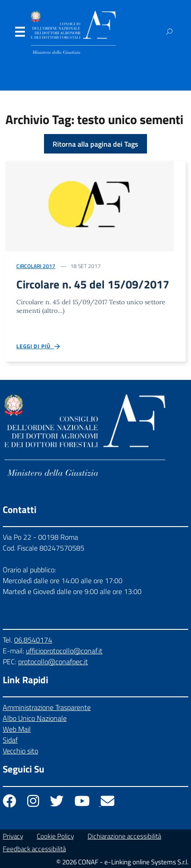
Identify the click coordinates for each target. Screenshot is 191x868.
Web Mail (17, 729)
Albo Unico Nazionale (35, 718)
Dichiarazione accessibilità (124, 836)
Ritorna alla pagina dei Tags (95, 144)
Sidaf (10, 740)
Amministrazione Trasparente (47, 707)
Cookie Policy (55, 836)
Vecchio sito (20, 751)
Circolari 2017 (36, 266)
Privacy (13, 836)
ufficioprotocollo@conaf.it (64, 651)
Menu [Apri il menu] (20, 34)
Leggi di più (39, 347)
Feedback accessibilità (34, 849)
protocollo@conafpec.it (53, 662)
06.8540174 (33, 640)
